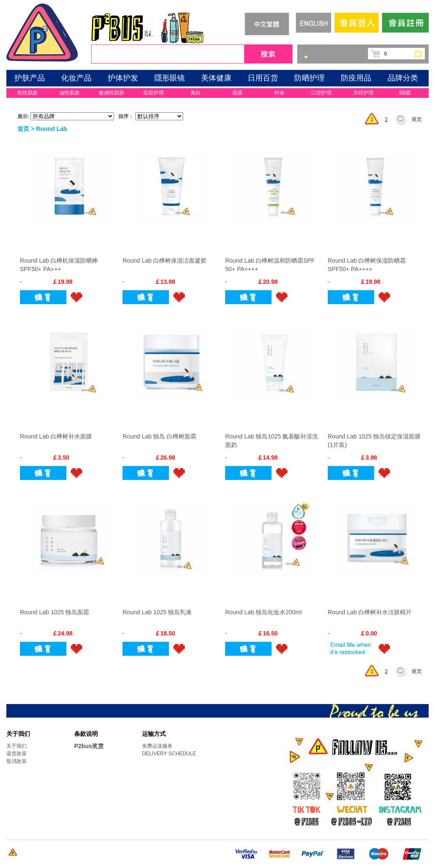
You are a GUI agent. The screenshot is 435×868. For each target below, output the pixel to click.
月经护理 (363, 93)
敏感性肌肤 (112, 93)
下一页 (403, 119)
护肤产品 (30, 78)
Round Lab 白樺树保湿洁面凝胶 (165, 261)
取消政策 (17, 761)
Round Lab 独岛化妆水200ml (264, 612)
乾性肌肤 (28, 93)
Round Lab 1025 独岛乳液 (157, 612)
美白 (195, 93)
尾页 (417, 119)
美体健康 (216, 78)
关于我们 (17, 746)
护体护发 (123, 78)
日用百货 (263, 78)
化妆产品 (76, 78)
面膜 (237, 93)
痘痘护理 (153, 93)
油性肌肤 (70, 93)
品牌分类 (403, 78)
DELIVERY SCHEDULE (169, 754)
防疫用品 (356, 78)
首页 (23, 129)
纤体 (279, 93)
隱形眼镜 (170, 78)
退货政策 (17, 754)
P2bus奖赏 (89, 746)
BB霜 (405, 93)
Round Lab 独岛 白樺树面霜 (159, 436)
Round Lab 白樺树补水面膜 (56, 436)
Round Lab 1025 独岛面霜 (54, 612)
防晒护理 (310, 78)
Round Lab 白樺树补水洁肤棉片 (370, 612)
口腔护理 (321, 93)
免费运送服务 (157, 746)
